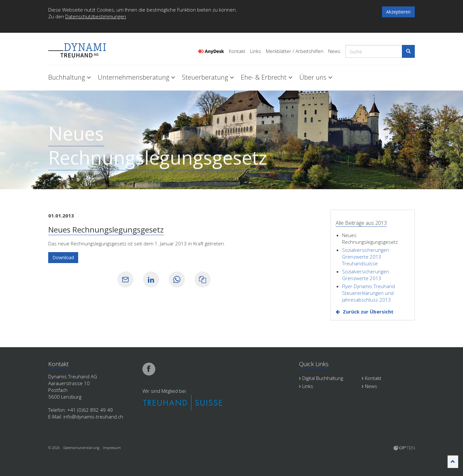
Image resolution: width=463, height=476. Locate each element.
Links (256, 51)
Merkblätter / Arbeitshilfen (295, 51)
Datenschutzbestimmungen (96, 16)
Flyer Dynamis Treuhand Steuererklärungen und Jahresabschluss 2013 (368, 293)
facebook (149, 369)
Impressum (112, 448)
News (334, 51)
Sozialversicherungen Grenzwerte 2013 (366, 275)
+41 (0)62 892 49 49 (90, 410)
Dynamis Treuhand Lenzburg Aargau (80, 49)
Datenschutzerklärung (81, 448)
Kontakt (237, 51)
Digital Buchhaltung (321, 378)
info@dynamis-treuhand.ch (93, 417)
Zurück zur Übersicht (368, 312)
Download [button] (63, 257)
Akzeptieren (398, 12)
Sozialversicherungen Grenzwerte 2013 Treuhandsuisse (366, 257)
